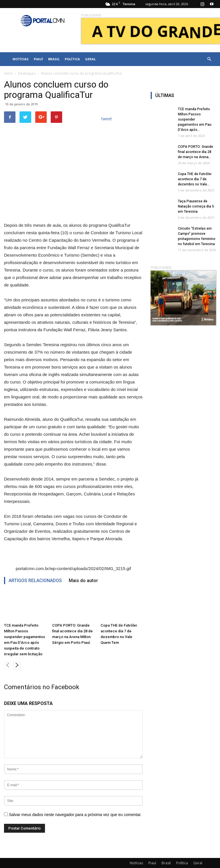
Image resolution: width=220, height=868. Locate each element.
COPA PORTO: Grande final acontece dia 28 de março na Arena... (196, 152)
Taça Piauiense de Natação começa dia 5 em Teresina (196, 206)
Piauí (38, 59)
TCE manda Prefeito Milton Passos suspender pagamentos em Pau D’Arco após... (195, 119)
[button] (209, 59)
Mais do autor (83, 581)
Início (8, 73)
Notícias (21, 59)
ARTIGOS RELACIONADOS (35, 581)
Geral (90, 59)
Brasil (54, 59)
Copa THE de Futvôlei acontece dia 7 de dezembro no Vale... (195, 179)
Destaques (27, 73)
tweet (107, 119)
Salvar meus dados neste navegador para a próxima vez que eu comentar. (75, 815)
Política (72, 59)
